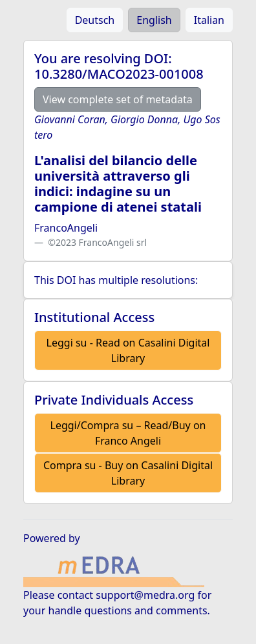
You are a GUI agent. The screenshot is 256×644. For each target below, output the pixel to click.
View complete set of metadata (118, 99)
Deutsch (95, 20)
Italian (209, 20)
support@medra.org (145, 595)
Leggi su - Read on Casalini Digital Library (128, 350)
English (154, 20)
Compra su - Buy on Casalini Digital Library (128, 473)
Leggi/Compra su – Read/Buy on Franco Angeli (128, 433)
